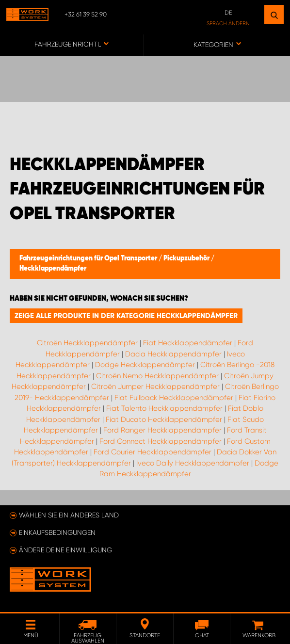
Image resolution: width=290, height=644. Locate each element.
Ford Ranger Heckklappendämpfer (162, 430)
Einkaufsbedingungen (57, 532)
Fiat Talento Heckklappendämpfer (164, 408)
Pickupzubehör (187, 258)
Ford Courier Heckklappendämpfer (153, 452)
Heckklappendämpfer (53, 269)
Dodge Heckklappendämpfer (145, 365)
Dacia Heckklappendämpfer (173, 354)
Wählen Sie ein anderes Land (69, 515)
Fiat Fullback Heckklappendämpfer (174, 398)
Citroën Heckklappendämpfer (87, 343)
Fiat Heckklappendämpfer (188, 343)
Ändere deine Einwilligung (65, 550)
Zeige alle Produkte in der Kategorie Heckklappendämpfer (126, 316)
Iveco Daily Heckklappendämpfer (193, 463)
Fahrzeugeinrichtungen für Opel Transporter (89, 258)
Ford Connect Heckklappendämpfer (161, 441)
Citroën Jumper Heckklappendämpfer (155, 386)
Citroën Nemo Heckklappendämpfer (157, 376)
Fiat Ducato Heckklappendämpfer (164, 419)
